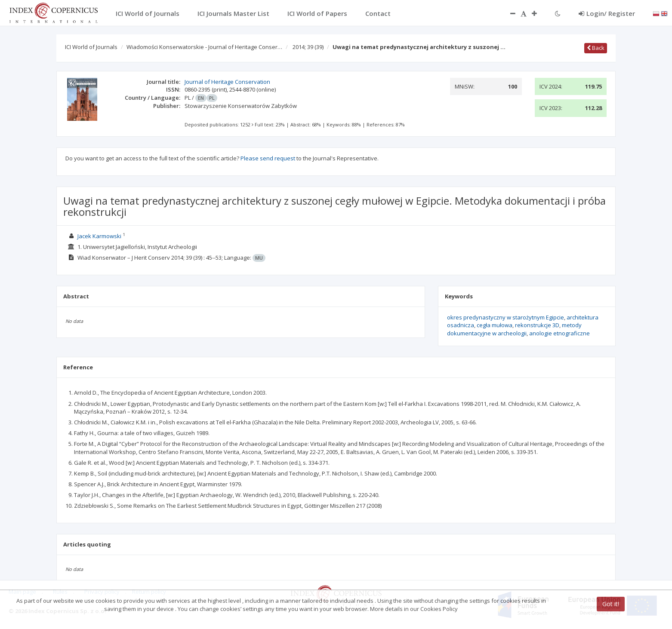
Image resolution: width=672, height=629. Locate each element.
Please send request (268, 158)
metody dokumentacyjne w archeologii (514, 329)
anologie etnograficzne (559, 333)
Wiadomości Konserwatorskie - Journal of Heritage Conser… (204, 47)
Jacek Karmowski (99, 236)
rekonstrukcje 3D (537, 325)
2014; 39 (308, 47)
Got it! (611, 604)
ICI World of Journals (91, 47)
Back (596, 48)
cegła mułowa (495, 325)
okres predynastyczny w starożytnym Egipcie (506, 317)
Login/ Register (607, 13)
